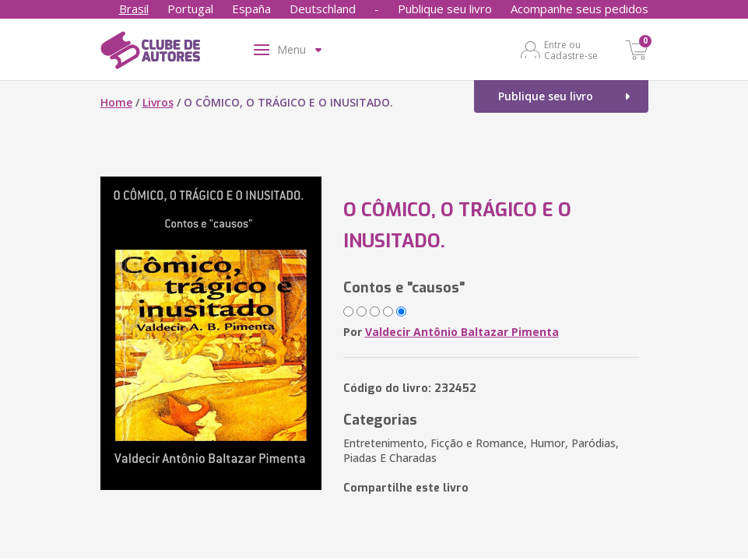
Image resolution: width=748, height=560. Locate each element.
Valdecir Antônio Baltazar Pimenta (462, 332)
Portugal (190, 9)
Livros (158, 102)
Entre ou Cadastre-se (571, 50)
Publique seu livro (445, 9)
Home (116, 102)
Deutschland (323, 9)
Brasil (134, 9)
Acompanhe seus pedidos (579, 9)
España (251, 9)
